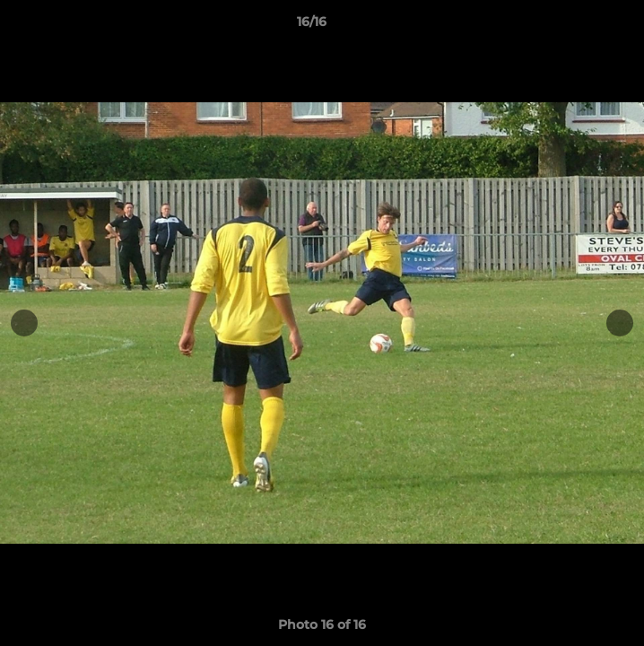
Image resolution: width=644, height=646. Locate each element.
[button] (579, 26)
